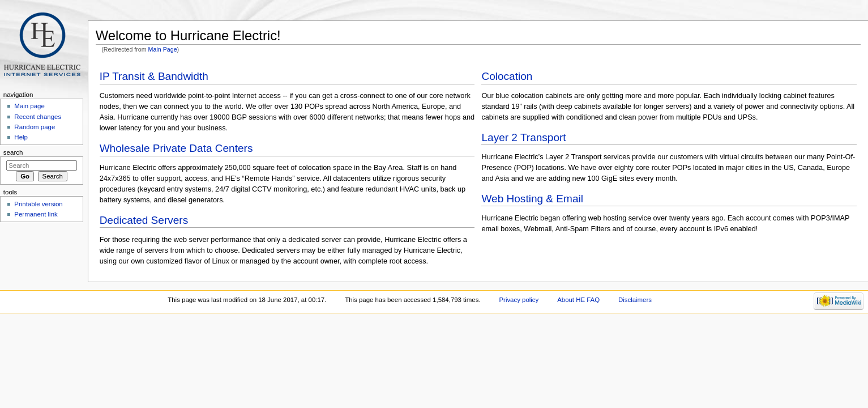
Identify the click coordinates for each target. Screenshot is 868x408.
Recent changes (38, 117)
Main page (29, 106)
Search (13, 152)
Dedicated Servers (144, 220)
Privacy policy (519, 300)
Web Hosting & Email (532, 199)
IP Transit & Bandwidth (154, 76)
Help (21, 137)
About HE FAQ (578, 300)
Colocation (507, 76)
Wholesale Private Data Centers (176, 148)
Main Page (163, 49)
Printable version (38, 204)
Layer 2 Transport (523, 137)
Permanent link (36, 214)
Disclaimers (635, 300)
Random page (35, 127)
